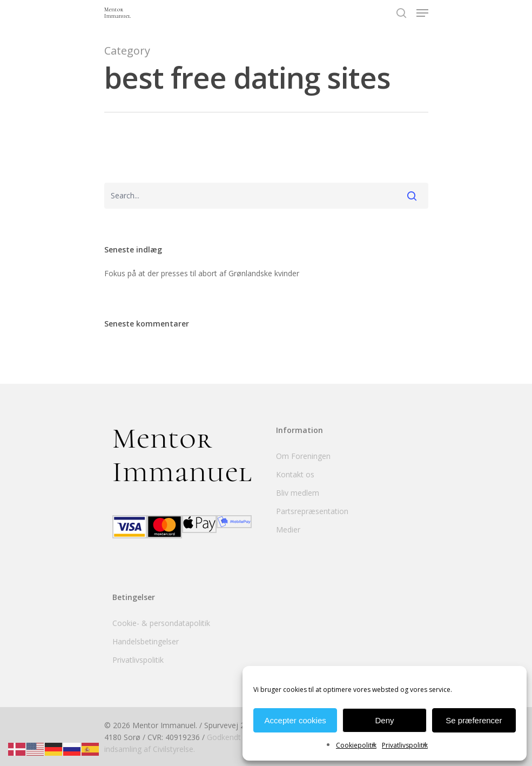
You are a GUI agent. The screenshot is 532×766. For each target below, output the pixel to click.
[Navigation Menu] (422, 13)
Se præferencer (474, 720)
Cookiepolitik (356, 745)
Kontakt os (295, 474)
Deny (384, 720)
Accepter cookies (295, 720)
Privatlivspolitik (405, 745)
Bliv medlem (298, 493)
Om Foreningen (303, 456)
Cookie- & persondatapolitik (161, 623)
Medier (288, 529)
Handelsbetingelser (146, 641)
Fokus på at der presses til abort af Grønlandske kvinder (202, 273)
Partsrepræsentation (312, 511)
